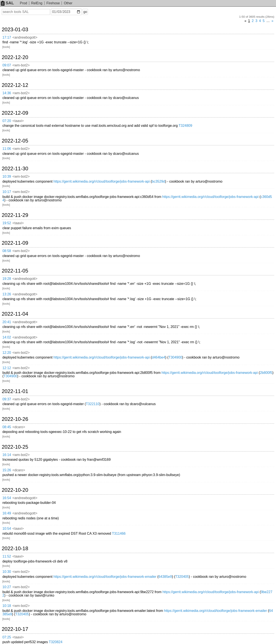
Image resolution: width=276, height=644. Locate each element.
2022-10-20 (15, 490)
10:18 (7, 606)
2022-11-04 (15, 314)
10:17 (7, 192)
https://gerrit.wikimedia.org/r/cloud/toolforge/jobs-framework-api (102, 181)
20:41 (7, 322)
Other (68, 3)
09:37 (7, 399)
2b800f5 (266, 373)
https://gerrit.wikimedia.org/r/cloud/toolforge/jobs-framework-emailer (105, 577)
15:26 (7, 470)
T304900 (175, 357)
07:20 (7, 121)
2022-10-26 (15, 419)
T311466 (119, 534)
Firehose (53, 3)
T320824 (56, 642)
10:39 (7, 176)
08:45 (7, 427)
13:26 (7, 294)
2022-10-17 (15, 629)
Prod (24, 3)
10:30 (7, 572)
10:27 (7, 587)
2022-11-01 (15, 391)
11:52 (7, 556)
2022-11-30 (15, 169)
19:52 (7, 223)
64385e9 (165, 577)
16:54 (7, 498)
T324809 (185, 126)
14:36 (7, 93)
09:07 (7, 65)
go (85, 12)
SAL (7, 3)
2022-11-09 (15, 243)
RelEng (37, 3)
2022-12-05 (15, 141)
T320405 (182, 577)
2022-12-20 (15, 57)
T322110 (93, 404)
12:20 (7, 353)
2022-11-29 (15, 215)
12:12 (7, 368)
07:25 (7, 637)
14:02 (7, 337)
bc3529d (158, 181)
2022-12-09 (15, 113)
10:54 (7, 529)
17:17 (7, 37)
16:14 (7, 455)
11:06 (7, 149)
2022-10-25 (15, 447)
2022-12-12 (15, 85)
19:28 (7, 279)
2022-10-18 (15, 548)
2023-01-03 (15, 30)
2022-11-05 (15, 271)
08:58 (7, 251)
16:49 (7, 513)
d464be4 (158, 357)
